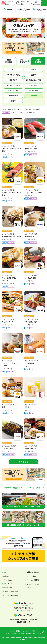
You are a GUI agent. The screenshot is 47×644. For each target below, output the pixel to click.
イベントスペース (33, 584)
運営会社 (19, 631)
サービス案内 (35, 488)
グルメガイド (8, 584)
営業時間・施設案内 (12, 488)
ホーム (12, 631)
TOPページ (7, 572)
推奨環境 (28, 633)
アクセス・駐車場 (33, 580)
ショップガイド (9, 587)
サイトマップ (37, 633)
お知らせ (6, 576)
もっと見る (23, 462)
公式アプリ (30, 587)
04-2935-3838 (25, 610)
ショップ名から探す (12, 595)
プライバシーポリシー (30, 631)
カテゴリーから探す (12, 591)
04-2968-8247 (25, 622)
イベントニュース (9, 580)
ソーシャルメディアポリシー (15, 633)
